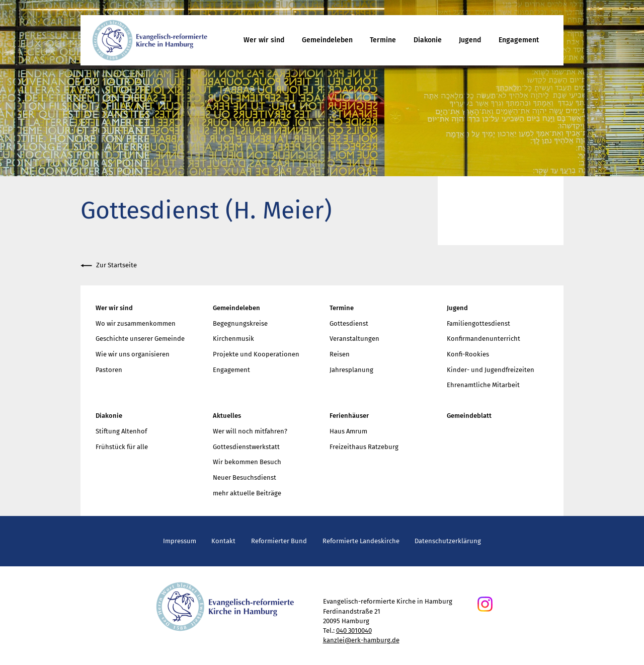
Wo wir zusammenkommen (136, 323)
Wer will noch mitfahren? (250, 431)
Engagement (519, 40)
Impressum (180, 541)
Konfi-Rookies (468, 354)
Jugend (470, 40)
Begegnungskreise (240, 323)
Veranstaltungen (354, 339)
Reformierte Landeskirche (361, 541)
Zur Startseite (109, 266)
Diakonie (428, 40)
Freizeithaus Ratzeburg (364, 447)
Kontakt (223, 541)
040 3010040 (354, 631)
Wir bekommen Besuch (247, 462)
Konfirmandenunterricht (484, 339)
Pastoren (109, 370)
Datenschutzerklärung (448, 541)
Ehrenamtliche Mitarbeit (483, 385)
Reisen (340, 354)
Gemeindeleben (327, 40)
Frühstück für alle (122, 447)
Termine (383, 40)
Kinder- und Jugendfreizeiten (491, 370)
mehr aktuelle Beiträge (247, 493)
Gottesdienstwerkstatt (246, 447)
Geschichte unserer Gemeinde (140, 339)
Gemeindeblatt (469, 416)
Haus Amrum (348, 431)
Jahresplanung (351, 370)
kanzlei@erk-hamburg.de (361, 640)
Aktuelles (227, 416)
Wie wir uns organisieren (133, 354)
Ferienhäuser (349, 416)
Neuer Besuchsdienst (245, 477)
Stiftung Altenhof (121, 431)
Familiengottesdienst (478, 323)
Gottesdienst (349, 323)
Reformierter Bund (279, 541)
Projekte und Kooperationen (256, 354)
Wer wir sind (264, 40)
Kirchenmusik (233, 339)
